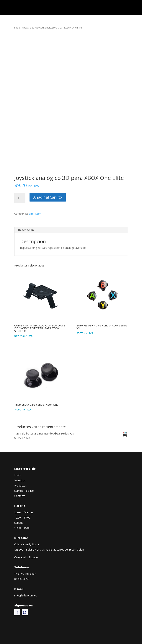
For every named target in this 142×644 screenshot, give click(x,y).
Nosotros (20, 480)
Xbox (25, 28)
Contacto (20, 496)
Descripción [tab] (26, 230)
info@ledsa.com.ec (26, 595)
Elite (32, 28)
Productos (21, 485)
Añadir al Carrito (48, 197)
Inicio (17, 28)
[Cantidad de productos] (20, 198)
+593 (25, 574)
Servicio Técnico (24, 491)
